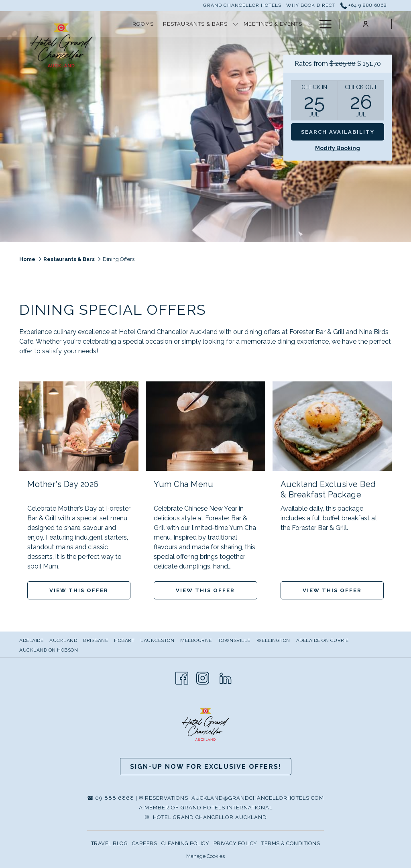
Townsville (234, 640)
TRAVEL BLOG (110, 843)
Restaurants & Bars (69, 259)
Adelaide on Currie (322, 640)
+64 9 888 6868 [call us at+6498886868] (364, 5)
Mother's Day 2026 (63, 484)
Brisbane (96, 640)
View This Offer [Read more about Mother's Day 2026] (79, 590)
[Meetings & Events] (273, 24)
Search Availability (338, 132)
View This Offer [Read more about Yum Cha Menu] (205, 590)
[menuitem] (32, 640)
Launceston (157, 640)
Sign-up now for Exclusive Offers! (206, 767)
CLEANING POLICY (185, 843)
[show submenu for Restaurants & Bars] (235, 24)
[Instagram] (203, 677)
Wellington (273, 640)
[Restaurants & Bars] (195, 24)
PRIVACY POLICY (235, 843)
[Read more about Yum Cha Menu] (205, 426)
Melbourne (196, 640)
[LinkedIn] (226, 677)
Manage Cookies (205, 856)
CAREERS (145, 843)
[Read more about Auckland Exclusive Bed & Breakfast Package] (332, 426)
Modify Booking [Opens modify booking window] (338, 148)
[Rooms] (143, 24)
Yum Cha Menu (183, 484)
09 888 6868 (115, 798)
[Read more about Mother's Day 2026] (79, 426)
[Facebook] (182, 677)
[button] (314, 100)
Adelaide (31, 640)
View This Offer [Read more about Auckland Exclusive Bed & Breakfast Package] (332, 590)
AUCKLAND (63, 640)
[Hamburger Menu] (322, 24)
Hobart (124, 640)
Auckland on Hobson (49, 650)
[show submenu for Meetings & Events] (310, 24)
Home (27, 259)
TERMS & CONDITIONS (291, 843)
